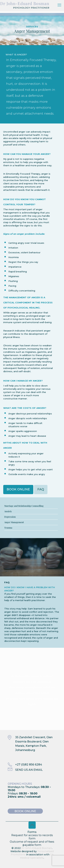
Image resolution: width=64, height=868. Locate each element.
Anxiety (8, 511)
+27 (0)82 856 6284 (29, 765)
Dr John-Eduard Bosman (37, 848)
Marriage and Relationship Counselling (24, 506)
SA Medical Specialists (37, 856)
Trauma (8, 528)
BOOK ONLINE (25, 811)
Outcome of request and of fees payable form (32, 843)
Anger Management (14, 522)
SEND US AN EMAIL (29, 770)
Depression (10, 517)
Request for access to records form (32, 837)
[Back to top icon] (32, 825)
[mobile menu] (59, 5)
